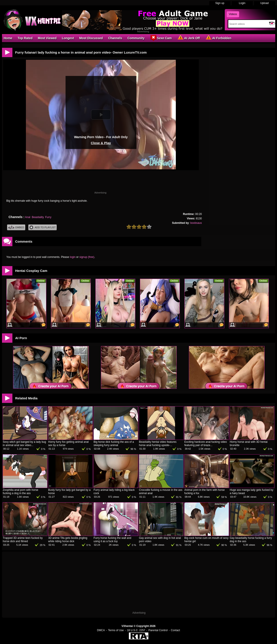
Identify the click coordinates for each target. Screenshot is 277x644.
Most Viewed (47, 38)
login (73, 257)
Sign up (220, 3)
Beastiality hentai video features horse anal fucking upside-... (158, 444)
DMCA (101, 630)
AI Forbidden (218, 38)
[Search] (248, 24)
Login (242, 3)
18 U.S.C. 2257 (136, 630)
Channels (115, 38)
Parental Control (158, 630)
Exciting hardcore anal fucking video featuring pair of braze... (206, 444)
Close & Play (101, 143)
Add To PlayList (43, 227)
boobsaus (196, 223)
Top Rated (25, 38)
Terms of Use (116, 630)
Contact (175, 630)
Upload (264, 3)
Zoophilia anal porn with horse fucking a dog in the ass (21, 492)
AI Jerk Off (188, 38)
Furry (48, 217)
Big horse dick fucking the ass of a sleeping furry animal (114, 444)
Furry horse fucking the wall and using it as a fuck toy (112, 540)
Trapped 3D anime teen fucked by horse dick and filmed (23, 540)
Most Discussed (91, 38)
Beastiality (38, 217)
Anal (28, 217)
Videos (233, 14)
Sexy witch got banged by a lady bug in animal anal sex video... (24, 444)
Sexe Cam (161, 38)
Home (8, 38)
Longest (68, 38)
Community (136, 38)
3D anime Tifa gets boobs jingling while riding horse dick (68, 540)
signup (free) (87, 257)
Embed (16, 227)
